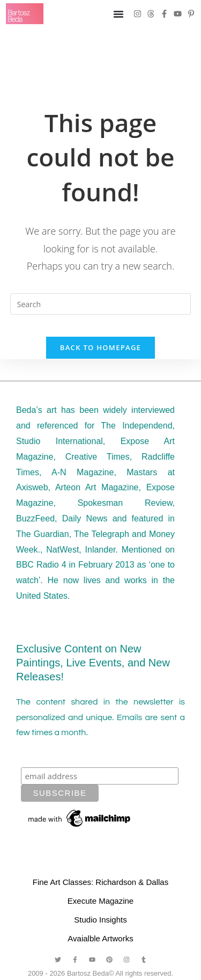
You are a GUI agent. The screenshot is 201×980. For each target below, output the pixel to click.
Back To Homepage (100, 347)
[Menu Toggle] (118, 14)
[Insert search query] (101, 304)
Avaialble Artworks (100, 938)
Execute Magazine (100, 901)
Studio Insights (100, 920)
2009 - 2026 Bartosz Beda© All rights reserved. (100, 973)
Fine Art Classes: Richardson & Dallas (100, 882)
